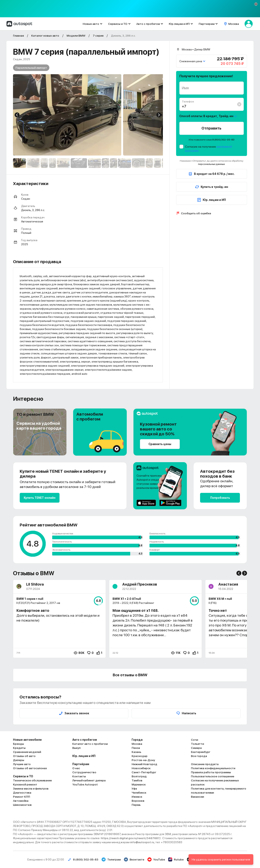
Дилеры (19, 760)
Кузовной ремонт (25, 784)
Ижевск (137, 797)
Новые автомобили (27, 740)
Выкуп (76, 748)
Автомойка (21, 801)
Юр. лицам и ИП (211, 200)
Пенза (136, 748)
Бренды (18, 744)
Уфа (134, 788)
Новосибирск (141, 768)
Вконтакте (134, 859)
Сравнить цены (160, 444)
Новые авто (91, 24)
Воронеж (138, 801)
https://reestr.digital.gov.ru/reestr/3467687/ (131, 838)
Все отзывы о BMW (130, 675)
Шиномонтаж (22, 805)
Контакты (79, 776)
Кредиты (19, 748)
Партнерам (207, 24)
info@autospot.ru (142, 842)
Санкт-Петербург (144, 772)
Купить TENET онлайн (40, 498)
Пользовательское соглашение (213, 776)
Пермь (136, 805)
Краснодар (140, 756)
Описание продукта (205, 764)
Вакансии (197, 797)
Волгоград (139, 776)
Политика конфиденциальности (213, 768)
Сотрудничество (84, 772)
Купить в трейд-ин (212, 187)
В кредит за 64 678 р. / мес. (211, 174)
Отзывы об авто (24, 756)
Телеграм (111, 859)
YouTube (156, 859)
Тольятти (197, 744)
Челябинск (139, 793)
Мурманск (139, 784)
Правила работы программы (211, 772)
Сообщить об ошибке (196, 213)
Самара (196, 748)
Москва (137, 744)
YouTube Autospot (85, 784)
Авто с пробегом (148, 24)
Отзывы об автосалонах (30, 768)
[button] (256, 4)
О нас (76, 768)
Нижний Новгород (144, 764)
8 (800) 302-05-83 (223, 140)
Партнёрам (81, 764)
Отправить (211, 128)
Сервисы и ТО (118, 24)
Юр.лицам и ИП (179, 24)
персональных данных (211, 164)
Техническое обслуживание (32, 780)
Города (137, 740)
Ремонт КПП (22, 797)
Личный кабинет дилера (89, 780)
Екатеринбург (201, 752)
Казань (136, 752)
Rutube (176, 859)
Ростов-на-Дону (143, 760)
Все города (199, 756)
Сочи (194, 740)
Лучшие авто (22, 764)
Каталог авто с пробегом (90, 744)
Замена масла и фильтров (31, 788)
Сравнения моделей (27, 752)
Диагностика (22, 793)
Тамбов (137, 780)
